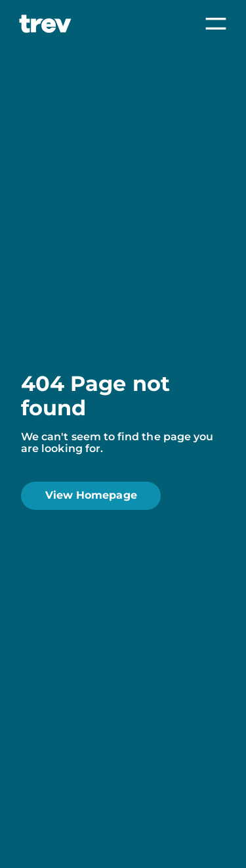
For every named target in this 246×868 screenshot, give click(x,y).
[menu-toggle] (216, 25)
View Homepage (91, 495)
